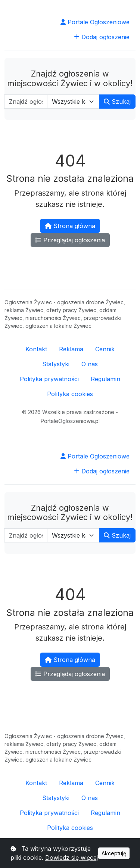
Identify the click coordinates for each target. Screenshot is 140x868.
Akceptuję (114, 853)
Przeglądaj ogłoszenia (70, 240)
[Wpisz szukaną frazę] (26, 102)
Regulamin (105, 379)
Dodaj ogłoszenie (102, 37)
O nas (90, 364)
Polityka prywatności (49, 379)
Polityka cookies (70, 394)
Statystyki (56, 364)
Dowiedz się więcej (71, 858)
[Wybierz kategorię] (73, 102)
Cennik (105, 349)
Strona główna (70, 226)
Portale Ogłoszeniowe (95, 22)
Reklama (71, 349)
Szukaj (117, 102)
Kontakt (36, 349)
